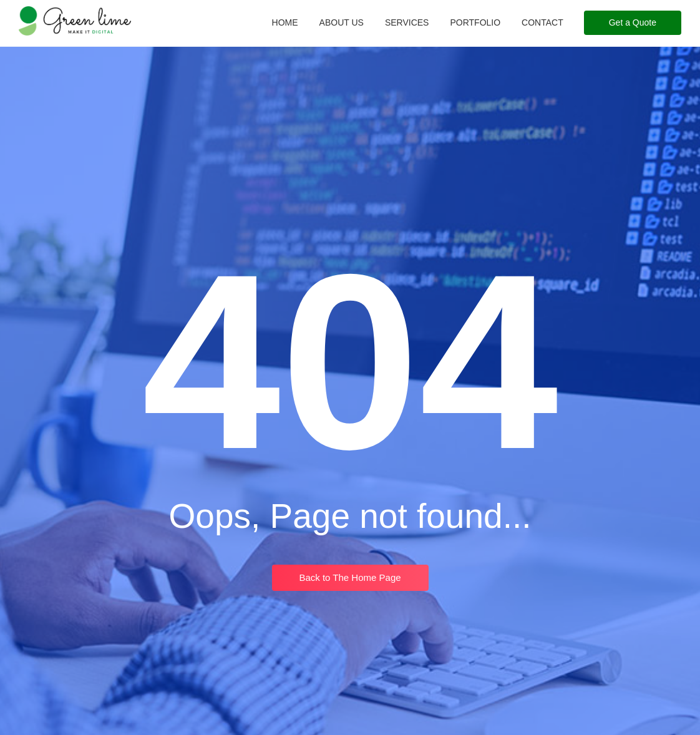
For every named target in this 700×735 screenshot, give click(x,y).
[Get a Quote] (633, 23)
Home (285, 22)
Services (407, 22)
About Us (342, 22)
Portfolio (475, 22)
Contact (542, 22)
